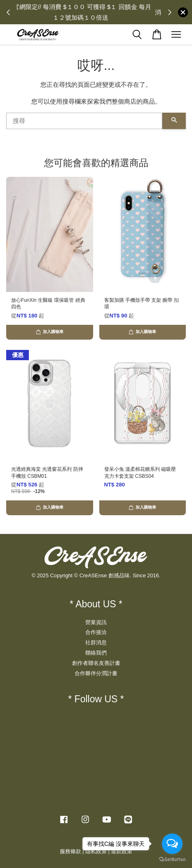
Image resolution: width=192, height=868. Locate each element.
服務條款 (70, 851)
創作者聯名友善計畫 (96, 663)
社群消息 (96, 642)
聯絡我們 (96, 653)
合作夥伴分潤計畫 (96, 673)
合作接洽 (96, 632)
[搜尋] (84, 121)
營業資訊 (96, 622)
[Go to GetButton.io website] (172, 860)
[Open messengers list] (172, 844)
